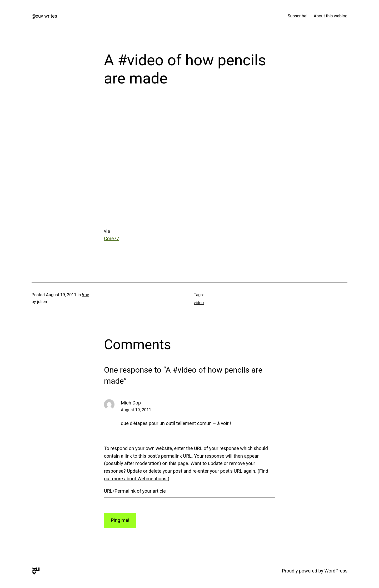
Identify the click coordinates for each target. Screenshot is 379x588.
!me (86, 295)
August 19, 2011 (136, 410)
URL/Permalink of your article (135, 491)
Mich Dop (131, 403)
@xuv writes (44, 16)
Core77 (112, 238)
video (199, 303)
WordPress (336, 571)
